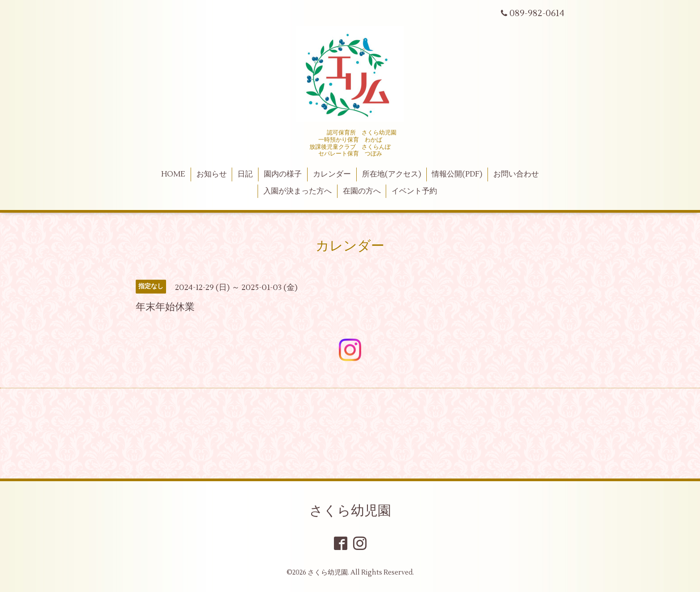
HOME (173, 174)
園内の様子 (283, 174)
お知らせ (212, 174)
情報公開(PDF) (457, 174)
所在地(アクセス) (392, 174)
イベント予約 (414, 191)
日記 (245, 174)
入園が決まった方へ (298, 191)
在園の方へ (362, 191)
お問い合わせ (516, 174)
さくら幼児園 (350, 511)
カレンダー (332, 174)
